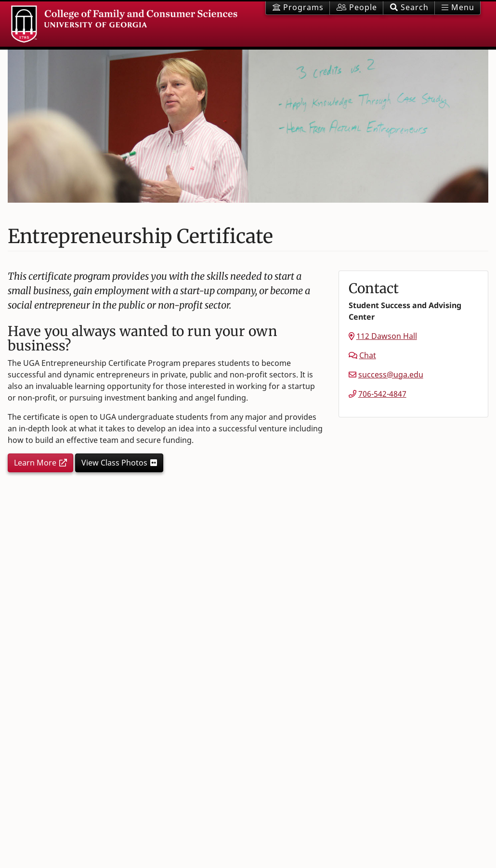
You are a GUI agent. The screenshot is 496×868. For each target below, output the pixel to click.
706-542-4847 (382, 394)
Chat (368, 355)
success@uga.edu (391, 375)
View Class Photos (114, 463)
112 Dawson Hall (387, 336)
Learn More (35, 463)
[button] (409, 8)
